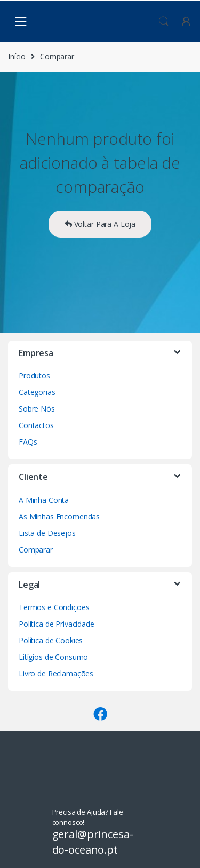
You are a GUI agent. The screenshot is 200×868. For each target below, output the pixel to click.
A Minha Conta (44, 500)
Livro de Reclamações (56, 673)
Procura (164, 21)
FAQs (28, 442)
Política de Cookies (51, 640)
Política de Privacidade (57, 624)
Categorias (37, 392)
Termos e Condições (54, 607)
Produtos (34, 376)
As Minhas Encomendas (59, 516)
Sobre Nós (37, 409)
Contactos (36, 425)
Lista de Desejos (47, 533)
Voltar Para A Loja (100, 224)
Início (17, 56)
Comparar (36, 550)
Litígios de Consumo (53, 657)
